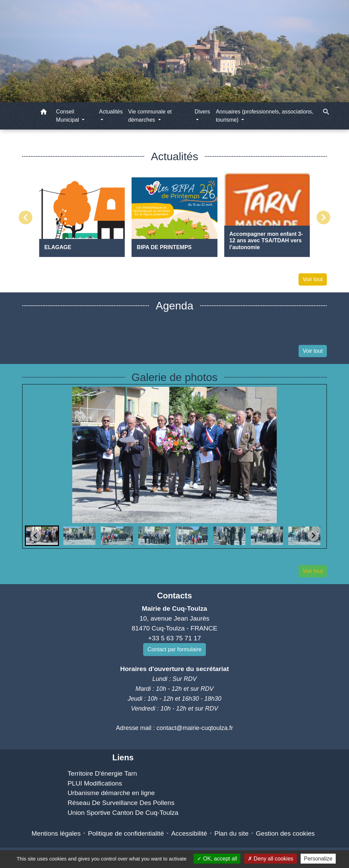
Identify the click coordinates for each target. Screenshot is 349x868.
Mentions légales (56, 833)
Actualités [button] (111, 112)
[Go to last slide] (36, 536)
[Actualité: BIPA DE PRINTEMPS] (174, 214)
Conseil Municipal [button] (68, 116)
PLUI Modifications (95, 783)
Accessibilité (189, 833)
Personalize (318, 859)
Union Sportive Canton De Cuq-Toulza (123, 813)
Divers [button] (202, 112)
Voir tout (313, 279)
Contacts (175, 596)
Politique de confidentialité (126, 833)
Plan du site (231, 833)
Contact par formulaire (174, 649)
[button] (44, 113)
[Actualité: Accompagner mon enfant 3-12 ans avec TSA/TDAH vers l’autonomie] (267, 214)
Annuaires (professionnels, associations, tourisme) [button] (264, 116)
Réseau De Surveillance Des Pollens (121, 803)
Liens (123, 757)
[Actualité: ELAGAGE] (82, 214)
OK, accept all (217, 859)
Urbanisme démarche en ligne (111, 793)
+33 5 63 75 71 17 (174, 638)
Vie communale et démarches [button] (150, 116)
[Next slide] (313, 536)
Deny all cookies (271, 859)
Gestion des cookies (285, 833)
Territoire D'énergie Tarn (102, 773)
